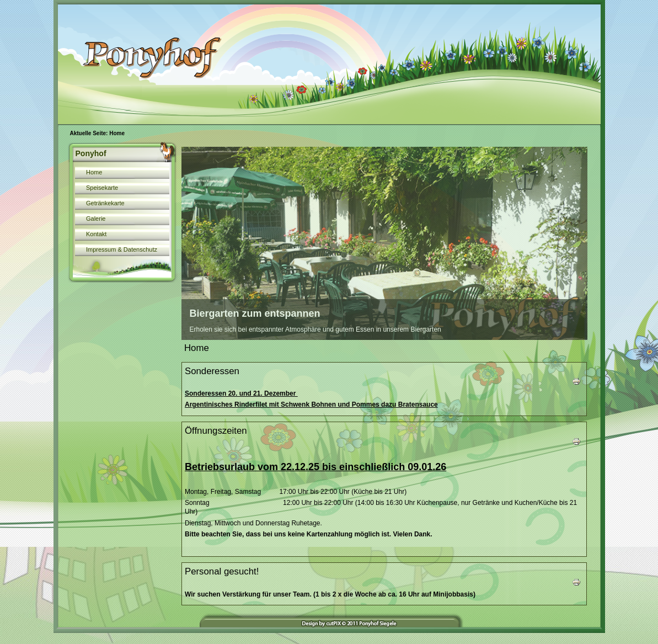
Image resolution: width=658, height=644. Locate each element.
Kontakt (96, 234)
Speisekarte (102, 188)
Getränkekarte (105, 203)
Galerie (96, 219)
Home (94, 172)
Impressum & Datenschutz (122, 249)
